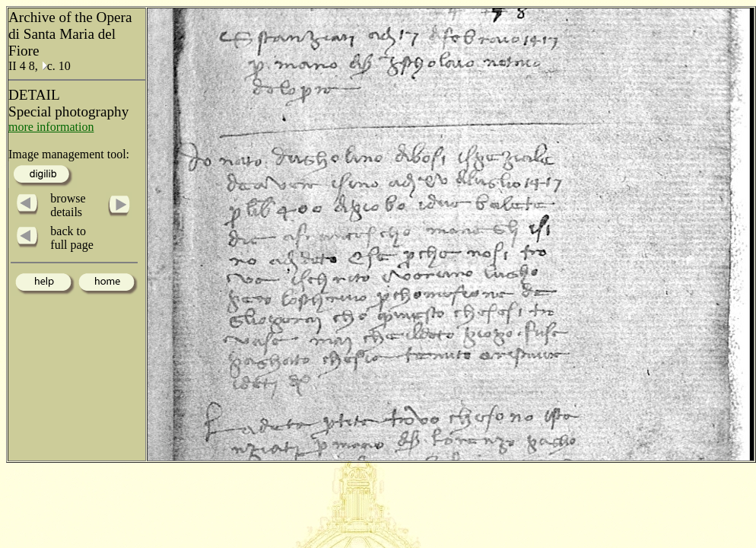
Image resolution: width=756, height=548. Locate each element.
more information (51, 127)
